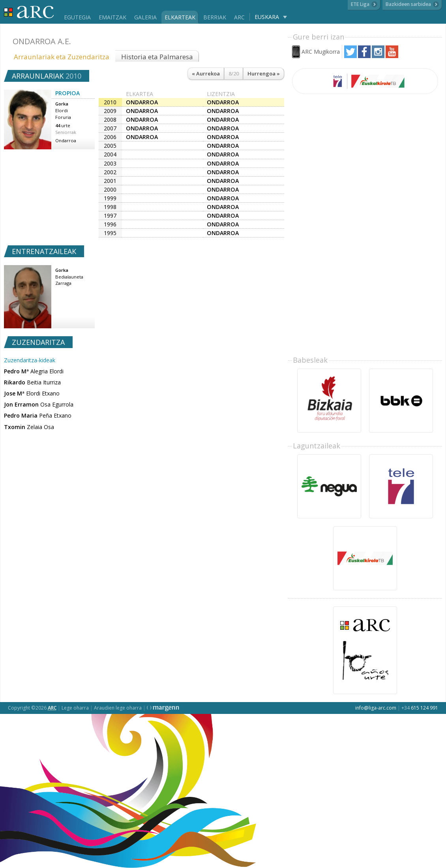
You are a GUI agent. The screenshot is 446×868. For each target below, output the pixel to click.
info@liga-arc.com (376, 708)
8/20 (234, 73)
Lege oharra (75, 708)
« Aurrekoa (206, 73)
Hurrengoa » (264, 73)
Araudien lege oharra (118, 708)
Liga (29, 12)
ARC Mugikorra (321, 52)
